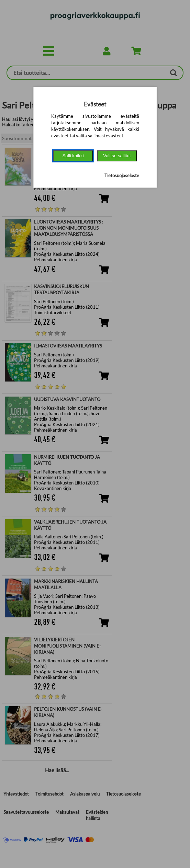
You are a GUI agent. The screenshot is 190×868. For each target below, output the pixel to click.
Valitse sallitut (117, 156)
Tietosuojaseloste (122, 175)
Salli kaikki (73, 156)
